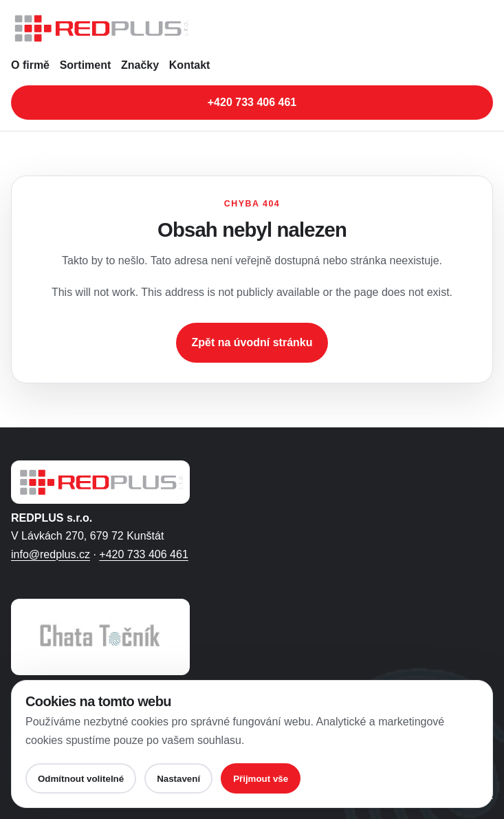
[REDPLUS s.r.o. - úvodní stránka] (252, 28)
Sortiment (86, 65)
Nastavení (178, 779)
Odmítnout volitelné (81, 779)
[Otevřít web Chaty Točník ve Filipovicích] (100, 637)
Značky (140, 65)
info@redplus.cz (51, 554)
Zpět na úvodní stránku (252, 342)
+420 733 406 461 (143, 554)
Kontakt (190, 65)
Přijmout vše (261, 779)
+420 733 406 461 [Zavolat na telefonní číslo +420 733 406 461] (252, 102)
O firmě (30, 65)
